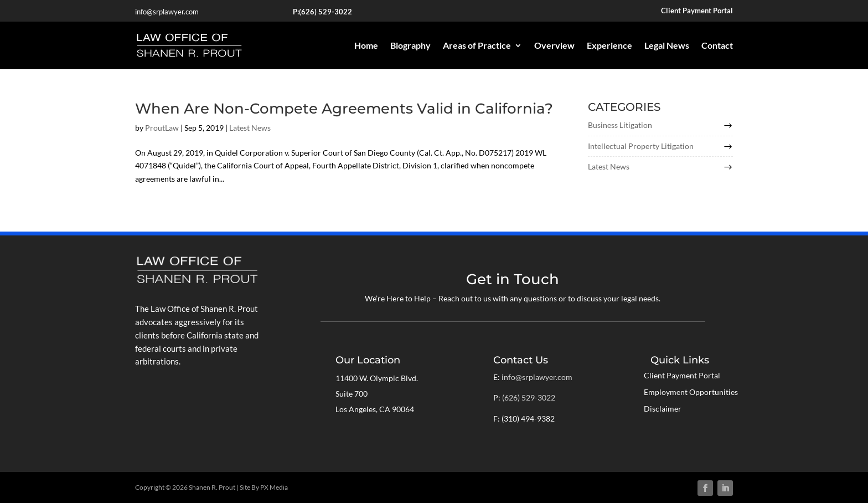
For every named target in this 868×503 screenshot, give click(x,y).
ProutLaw (162, 128)
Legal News (667, 45)
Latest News (250, 128)
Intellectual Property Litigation (641, 146)
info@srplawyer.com (167, 12)
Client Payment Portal (682, 376)
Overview (554, 45)
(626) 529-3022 (325, 12)
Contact (717, 45)
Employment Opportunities (691, 392)
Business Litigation (620, 125)
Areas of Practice (477, 45)
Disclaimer (663, 409)
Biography (410, 45)
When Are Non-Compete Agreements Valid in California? (344, 109)
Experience (609, 45)
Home (366, 45)
